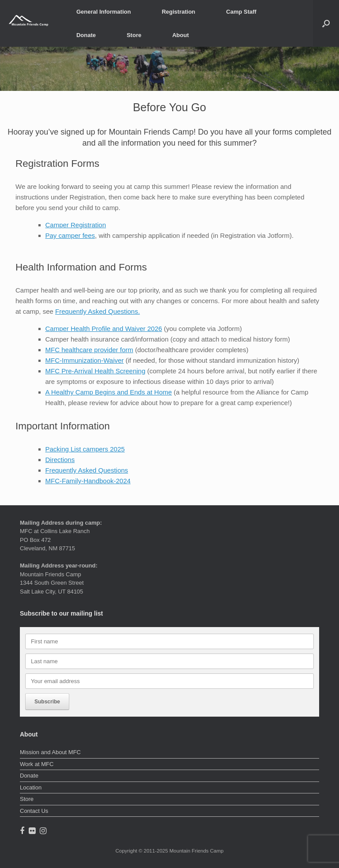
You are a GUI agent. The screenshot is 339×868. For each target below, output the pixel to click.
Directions (60, 460)
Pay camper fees (70, 235)
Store (134, 35)
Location (31, 787)
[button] (326, 23)
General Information (104, 12)
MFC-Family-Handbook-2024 (88, 481)
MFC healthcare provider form (89, 350)
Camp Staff (241, 12)
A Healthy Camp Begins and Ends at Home (109, 392)
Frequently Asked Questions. (98, 311)
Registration (178, 12)
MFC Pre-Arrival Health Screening (96, 371)
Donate (86, 35)
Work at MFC (37, 764)
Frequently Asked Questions (87, 470)
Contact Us (34, 811)
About (181, 35)
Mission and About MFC (50, 752)
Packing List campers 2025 (85, 449)
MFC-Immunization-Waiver (85, 360)
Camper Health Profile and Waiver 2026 (104, 329)
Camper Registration (76, 225)
